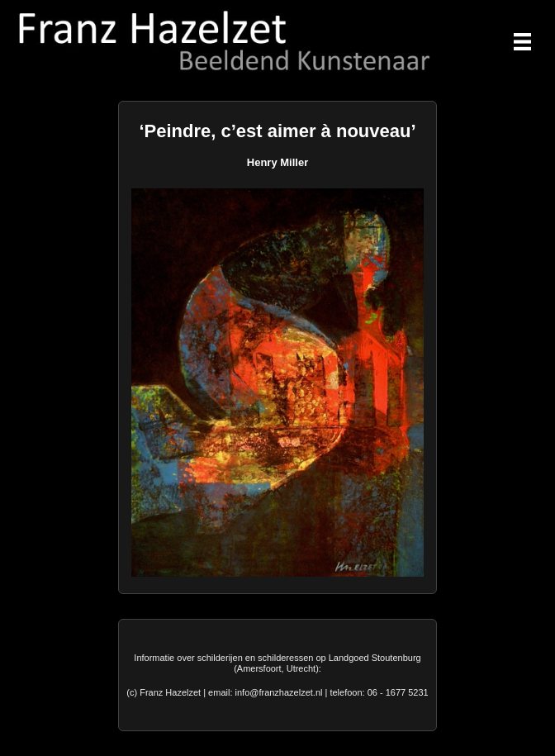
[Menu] (522, 42)
